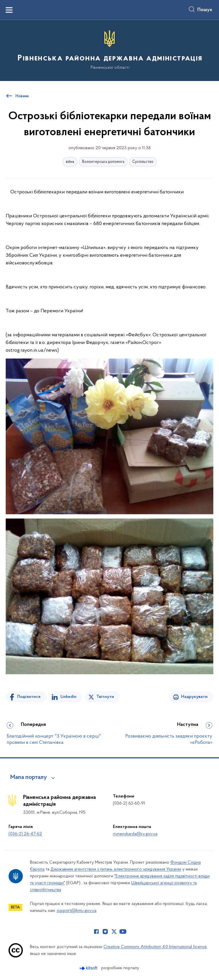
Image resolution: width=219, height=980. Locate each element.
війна (70, 162)
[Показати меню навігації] (9, 10)
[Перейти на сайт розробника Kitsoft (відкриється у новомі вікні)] (89, 968)
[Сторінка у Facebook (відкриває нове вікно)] (96, 932)
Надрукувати (194, 697)
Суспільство (143, 162)
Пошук (205, 10)
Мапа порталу (29, 777)
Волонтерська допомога (103, 162)
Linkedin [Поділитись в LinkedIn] (68, 697)
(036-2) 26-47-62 (25, 834)
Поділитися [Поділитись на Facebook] (29, 697)
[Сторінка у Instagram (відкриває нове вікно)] (105, 932)
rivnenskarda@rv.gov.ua (135, 834)
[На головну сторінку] (109, 50)
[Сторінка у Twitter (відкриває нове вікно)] (114, 932)
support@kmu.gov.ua (77, 911)
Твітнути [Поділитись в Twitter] (105, 697)
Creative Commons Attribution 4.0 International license (155, 947)
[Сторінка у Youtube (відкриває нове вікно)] (123, 932)
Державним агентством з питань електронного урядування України (116, 869)
